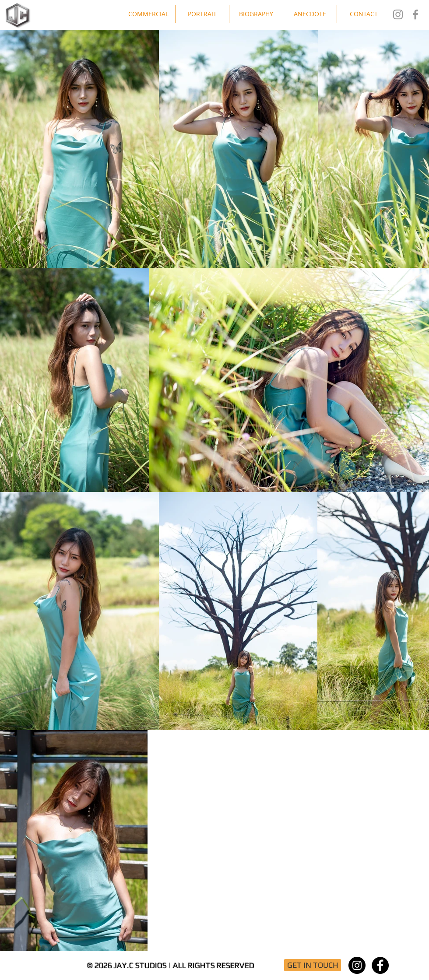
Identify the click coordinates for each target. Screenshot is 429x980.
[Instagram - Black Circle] (357, 965)
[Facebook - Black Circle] (380, 965)
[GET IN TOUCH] (313, 965)
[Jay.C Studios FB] (415, 14)
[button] (148, 14)
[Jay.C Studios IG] (398, 14)
